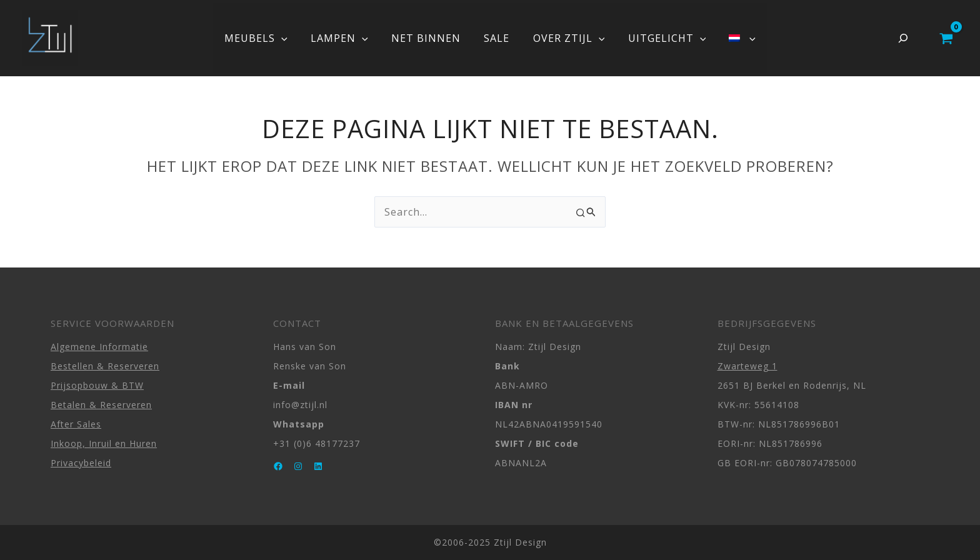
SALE (497, 38)
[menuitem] (732, 38)
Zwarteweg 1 (747, 366)
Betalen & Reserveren (101, 405)
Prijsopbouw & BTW (97, 385)
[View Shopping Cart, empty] (946, 38)
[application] (291, 38)
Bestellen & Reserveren (105, 366)
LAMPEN (346, 38)
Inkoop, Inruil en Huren (104, 443)
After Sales (76, 424)
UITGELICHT (660, 38)
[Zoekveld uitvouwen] (903, 38)
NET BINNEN (429, 38)
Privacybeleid (81, 463)
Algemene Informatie (99, 347)
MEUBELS (266, 38)
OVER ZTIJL (565, 38)
